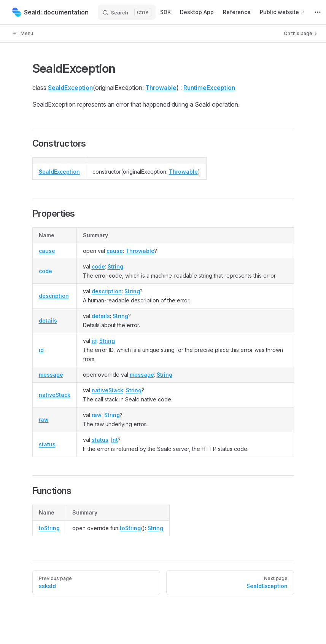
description (54, 296)
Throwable (161, 88)
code (45, 271)
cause (47, 251)
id (41, 350)
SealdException (70, 88)
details (48, 320)
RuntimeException (209, 88)
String (115, 266)
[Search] (127, 12)
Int (114, 440)
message (51, 375)
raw (44, 419)
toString (49, 528)
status (47, 444)
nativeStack (55, 395)
